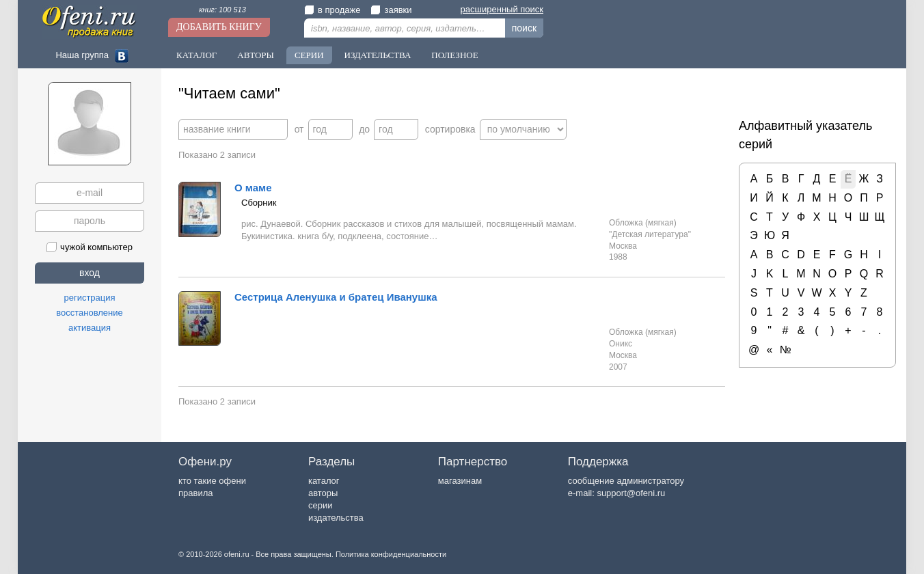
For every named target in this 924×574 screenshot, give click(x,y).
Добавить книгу (219, 27)
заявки (391, 10)
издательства (336, 518)
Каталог (196, 55)
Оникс (621, 344)
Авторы (256, 55)
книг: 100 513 (222, 10)
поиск (524, 28)
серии (320, 505)
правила (195, 493)
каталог (324, 481)
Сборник (259, 203)
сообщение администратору (626, 481)
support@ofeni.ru (631, 493)
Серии (309, 55)
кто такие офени (212, 481)
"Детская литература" (650, 234)
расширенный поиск (502, 9)
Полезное (454, 55)
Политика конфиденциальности (391, 554)
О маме (253, 188)
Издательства (378, 55)
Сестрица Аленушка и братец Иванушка (336, 297)
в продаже (332, 10)
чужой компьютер (90, 247)
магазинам (460, 481)
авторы (323, 493)
